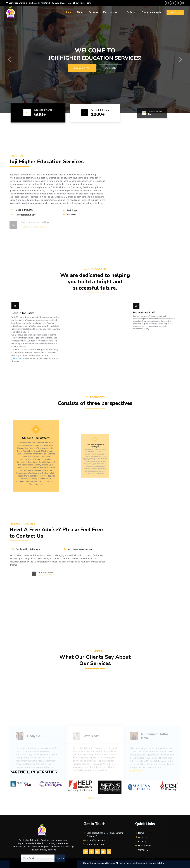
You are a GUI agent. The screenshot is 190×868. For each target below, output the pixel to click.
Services (93, 12)
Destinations (110, 12)
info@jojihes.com (84, 3)
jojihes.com (24, 393)
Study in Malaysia (152, 12)
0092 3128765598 (63, 3)
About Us (141, 853)
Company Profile (82, 68)
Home (68, 12)
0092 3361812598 (95, 860)
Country (141, 857)
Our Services (143, 861)
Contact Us (175, 12)
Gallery (131, 12)
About (80, 12)
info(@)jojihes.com (96, 856)
